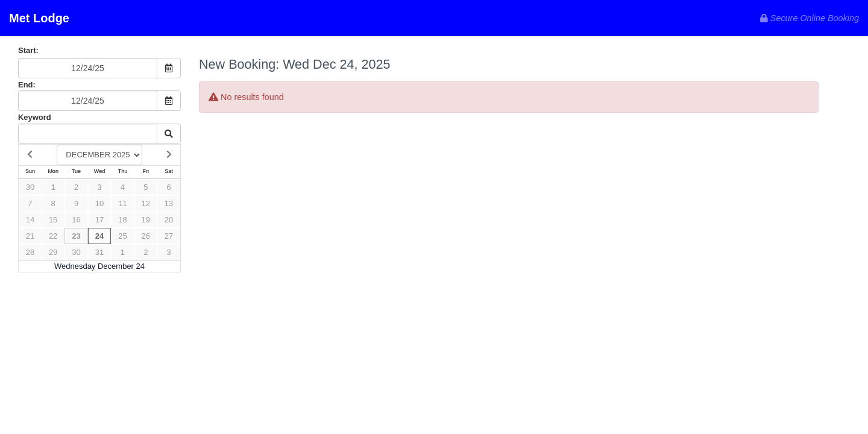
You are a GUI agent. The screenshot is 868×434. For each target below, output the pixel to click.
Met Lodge (39, 18)
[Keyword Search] (88, 134)
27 (169, 236)
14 (30, 220)
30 (30, 187)
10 (99, 203)
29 (53, 252)
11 (122, 203)
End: (27, 85)
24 (99, 236)
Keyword (35, 117)
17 (99, 220)
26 (146, 236)
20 (169, 220)
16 (76, 220)
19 (146, 220)
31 (99, 252)
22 (53, 236)
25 (122, 236)
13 (169, 203)
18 (122, 220)
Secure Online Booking (810, 18)
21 (30, 236)
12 (146, 203)
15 (53, 220)
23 (76, 236)
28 (30, 252)
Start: (28, 50)
